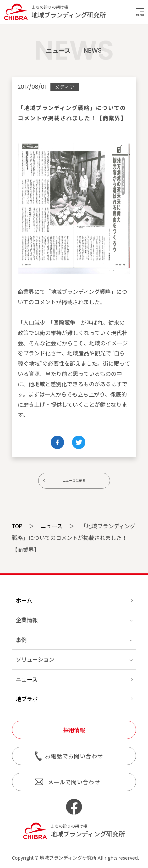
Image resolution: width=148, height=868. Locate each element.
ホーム (24, 600)
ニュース (52, 526)
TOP (17, 526)
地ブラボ (27, 699)
